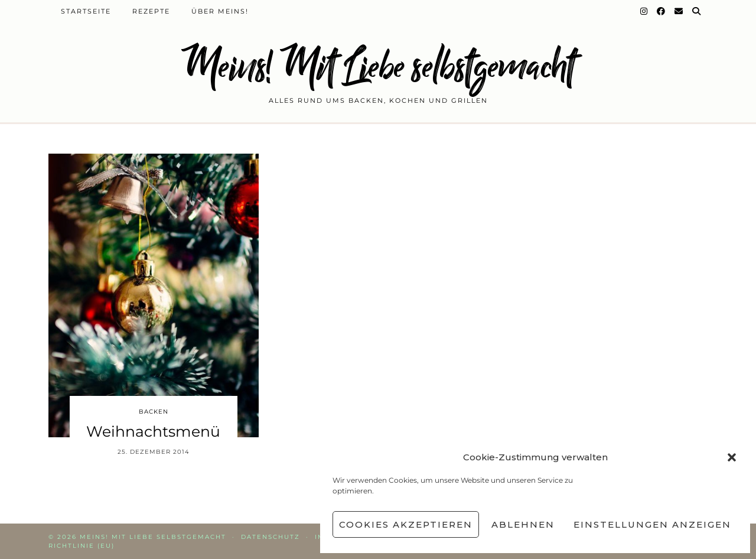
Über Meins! (220, 11)
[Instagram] (644, 11)
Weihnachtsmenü (153, 431)
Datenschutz (271, 537)
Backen (154, 412)
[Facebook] (661, 11)
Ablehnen (523, 524)
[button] (732, 457)
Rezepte (151, 11)
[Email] (679, 11)
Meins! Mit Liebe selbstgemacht (378, 66)
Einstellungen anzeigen (652, 524)
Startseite (86, 11)
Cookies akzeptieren (406, 524)
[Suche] (697, 11)
